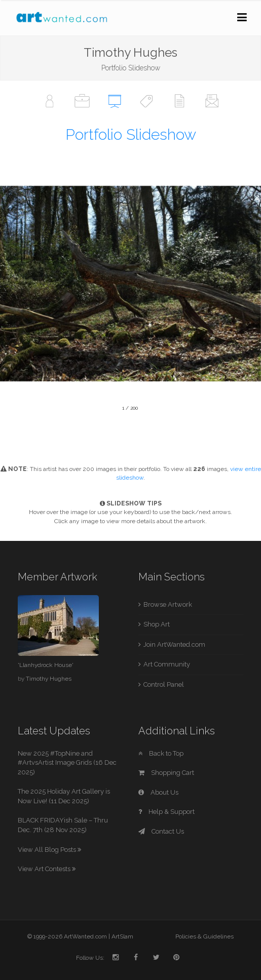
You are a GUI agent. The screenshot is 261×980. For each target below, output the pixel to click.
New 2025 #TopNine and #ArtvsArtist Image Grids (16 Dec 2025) (67, 763)
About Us (158, 792)
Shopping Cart (166, 773)
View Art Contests (47, 869)
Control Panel (164, 684)
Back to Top (161, 753)
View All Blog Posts (49, 850)
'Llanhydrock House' (46, 665)
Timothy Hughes (49, 679)
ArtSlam (122, 936)
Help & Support (166, 812)
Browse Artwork (168, 604)
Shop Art (157, 624)
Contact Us (161, 831)
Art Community (167, 664)
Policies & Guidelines (204, 936)
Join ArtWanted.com (174, 644)
